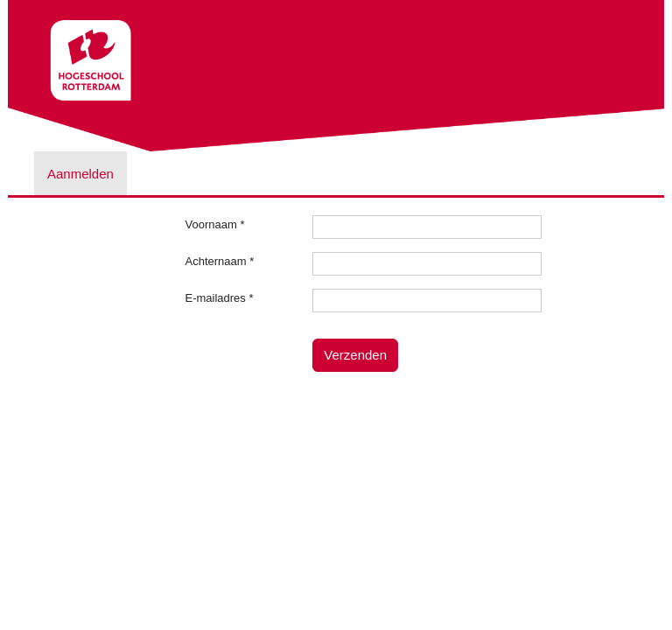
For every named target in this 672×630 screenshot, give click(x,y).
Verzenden (355, 355)
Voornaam (215, 224)
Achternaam (220, 261)
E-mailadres (220, 298)
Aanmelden (80, 174)
